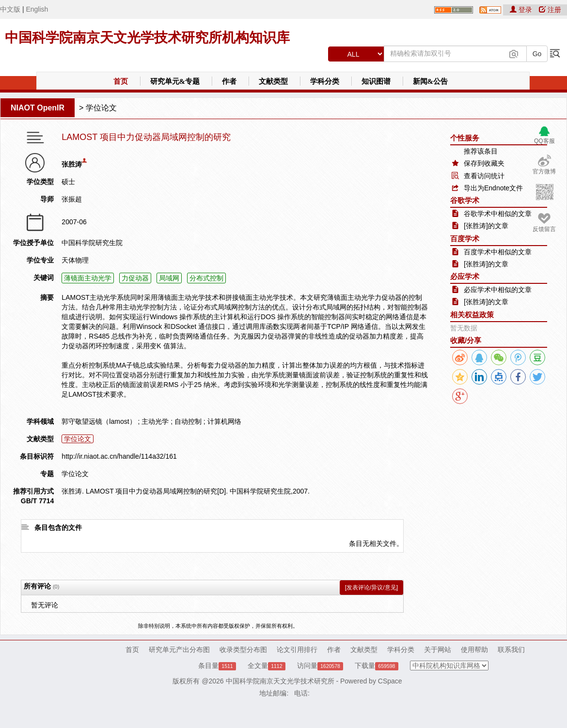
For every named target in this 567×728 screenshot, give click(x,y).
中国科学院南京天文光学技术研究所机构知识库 (147, 38)
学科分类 (325, 81)
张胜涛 (72, 164)
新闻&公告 (431, 81)
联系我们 (511, 650)
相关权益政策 (472, 315)
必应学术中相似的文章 (498, 290)
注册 (550, 10)
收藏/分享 (466, 340)
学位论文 (101, 108)
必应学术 (465, 276)
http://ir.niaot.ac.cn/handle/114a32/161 (119, 456)
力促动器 (135, 278)
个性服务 (465, 138)
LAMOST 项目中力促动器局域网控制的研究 (146, 137)
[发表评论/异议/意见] (371, 588)
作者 (229, 81)
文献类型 (273, 81)
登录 (522, 10)
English (37, 9)
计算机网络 (224, 421)
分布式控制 (206, 278)
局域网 (169, 278)
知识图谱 (376, 81)
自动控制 (188, 421)
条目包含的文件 (58, 527)
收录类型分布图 (243, 650)
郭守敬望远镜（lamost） (99, 421)
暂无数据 (464, 328)
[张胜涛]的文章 (486, 226)
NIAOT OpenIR (38, 108)
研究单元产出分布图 (179, 650)
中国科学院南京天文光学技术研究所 (280, 681)
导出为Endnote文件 (493, 188)
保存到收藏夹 (484, 163)
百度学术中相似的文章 (498, 252)
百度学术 (465, 239)
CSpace (390, 681)
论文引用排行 (297, 650)
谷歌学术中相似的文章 (498, 214)
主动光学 (155, 421)
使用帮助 (474, 650)
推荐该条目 (481, 151)
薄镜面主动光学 (88, 278)
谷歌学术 (465, 200)
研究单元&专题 (175, 81)
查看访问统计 (484, 176)
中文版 (10, 9)
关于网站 (438, 650)
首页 (121, 81)
